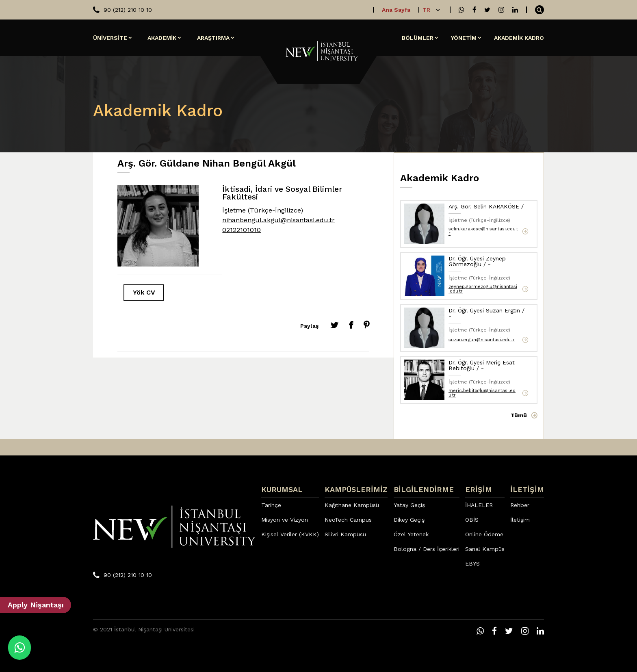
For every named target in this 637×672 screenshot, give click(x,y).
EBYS (472, 564)
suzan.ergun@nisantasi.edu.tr (482, 340)
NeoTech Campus (348, 520)
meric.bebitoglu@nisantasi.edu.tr (482, 393)
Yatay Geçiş (409, 505)
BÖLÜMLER (418, 38)
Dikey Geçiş (409, 520)
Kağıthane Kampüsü (352, 505)
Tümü (519, 415)
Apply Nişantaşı (36, 605)
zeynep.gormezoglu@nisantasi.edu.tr (483, 289)
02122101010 (242, 230)
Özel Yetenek (411, 534)
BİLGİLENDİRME (424, 490)
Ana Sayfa (396, 10)
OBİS (472, 520)
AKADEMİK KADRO (519, 38)
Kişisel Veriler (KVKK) (290, 534)
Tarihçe (271, 505)
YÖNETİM (464, 38)
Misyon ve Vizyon (285, 520)
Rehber (520, 505)
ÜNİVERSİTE (110, 38)
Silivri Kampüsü (345, 534)
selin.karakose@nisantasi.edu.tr (483, 231)
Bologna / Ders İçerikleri (427, 549)
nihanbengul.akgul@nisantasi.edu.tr (278, 220)
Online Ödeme (484, 534)
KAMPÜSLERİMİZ (356, 490)
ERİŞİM (479, 490)
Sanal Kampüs (485, 549)
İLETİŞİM (527, 490)
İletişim (520, 520)
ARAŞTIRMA (213, 38)
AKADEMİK (162, 38)
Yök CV (144, 292)
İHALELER (479, 505)
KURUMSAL (282, 490)
